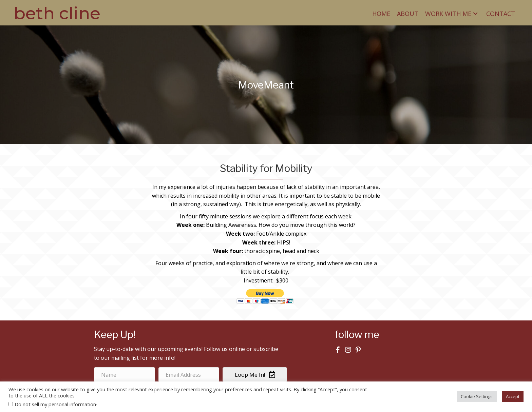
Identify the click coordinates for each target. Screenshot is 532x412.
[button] (475, 13)
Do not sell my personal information (55, 404)
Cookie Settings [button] (477, 396)
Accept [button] (513, 396)
